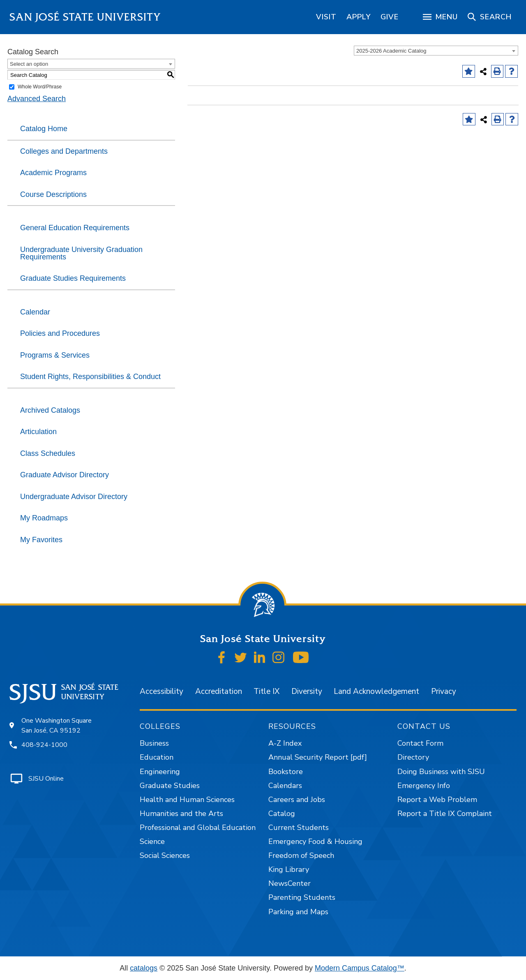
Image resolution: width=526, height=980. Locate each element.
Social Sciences (165, 855)
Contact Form (420, 743)
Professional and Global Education (198, 827)
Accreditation (219, 691)
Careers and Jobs (297, 800)
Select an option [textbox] (29, 64)
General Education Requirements (75, 228)
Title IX (266, 691)
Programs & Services (55, 355)
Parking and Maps (298, 912)
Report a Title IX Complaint (445, 814)
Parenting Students (302, 897)
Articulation (38, 432)
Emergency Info (424, 786)
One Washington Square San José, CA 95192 (57, 726)
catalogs (144, 968)
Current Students (299, 827)
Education (157, 757)
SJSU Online (46, 779)
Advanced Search (37, 99)
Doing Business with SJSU (441, 772)
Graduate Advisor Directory (65, 475)
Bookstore (286, 772)
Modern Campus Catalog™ (360, 968)
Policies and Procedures (60, 333)
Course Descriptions (53, 194)
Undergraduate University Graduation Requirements (81, 253)
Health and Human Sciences (187, 800)
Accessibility (161, 691)
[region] (326, 17)
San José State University (85, 17)
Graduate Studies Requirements (73, 278)
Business (154, 743)
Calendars (285, 786)
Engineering (160, 772)
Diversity (307, 691)
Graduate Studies (170, 786)
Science (152, 841)
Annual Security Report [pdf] (318, 757)
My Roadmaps (44, 518)
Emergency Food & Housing (315, 841)
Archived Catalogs (50, 410)
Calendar (35, 312)
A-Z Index (285, 743)
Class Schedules (48, 453)
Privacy (444, 691)
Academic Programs (53, 173)
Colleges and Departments (64, 151)
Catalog (282, 814)
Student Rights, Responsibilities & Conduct (90, 377)
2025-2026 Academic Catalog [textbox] (391, 51)
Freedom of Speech (301, 855)
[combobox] (436, 51)
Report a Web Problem (437, 800)
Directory (413, 757)
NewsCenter (290, 883)
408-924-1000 (44, 745)
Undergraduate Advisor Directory (74, 497)
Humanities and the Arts (181, 814)
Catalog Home (44, 129)
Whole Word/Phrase (40, 87)
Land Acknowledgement (376, 691)
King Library (289, 869)
